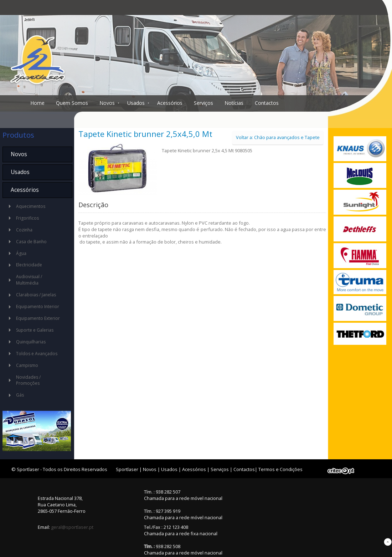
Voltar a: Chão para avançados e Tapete (278, 137)
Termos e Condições (280, 469)
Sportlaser (127, 469)
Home (37, 103)
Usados (136, 103)
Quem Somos (72, 103)
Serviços (203, 103)
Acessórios (170, 103)
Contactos (267, 103)
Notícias (234, 103)
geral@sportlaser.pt (72, 527)
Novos (107, 103)
